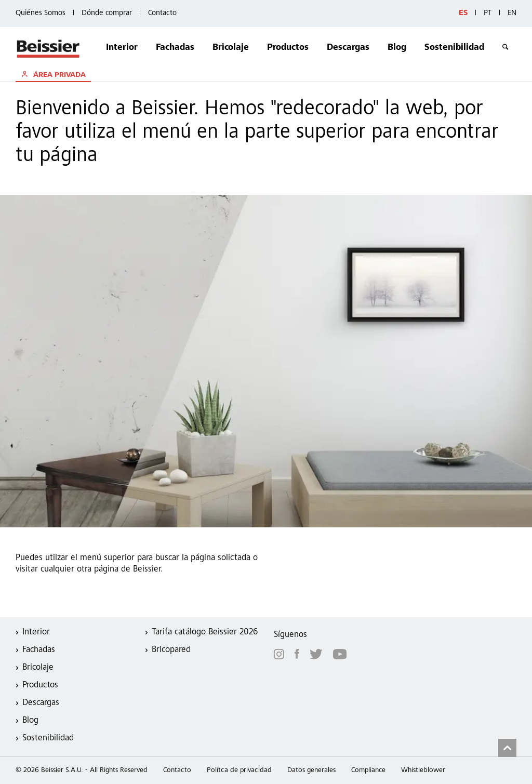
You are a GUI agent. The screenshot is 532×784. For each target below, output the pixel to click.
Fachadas (175, 48)
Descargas (348, 48)
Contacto (162, 13)
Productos (288, 48)
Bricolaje (231, 48)
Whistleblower (423, 770)
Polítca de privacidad (239, 770)
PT (488, 13)
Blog (397, 48)
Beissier (49, 48)
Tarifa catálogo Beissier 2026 (205, 633)
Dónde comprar (107, 13)
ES (463, 13)
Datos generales (311, 770)
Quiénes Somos (41, 13)
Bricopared (171, 650)
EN (512, 13)
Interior (122, 48)
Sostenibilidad (454, 48)
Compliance (368, 770)
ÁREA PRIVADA (58, 75)
